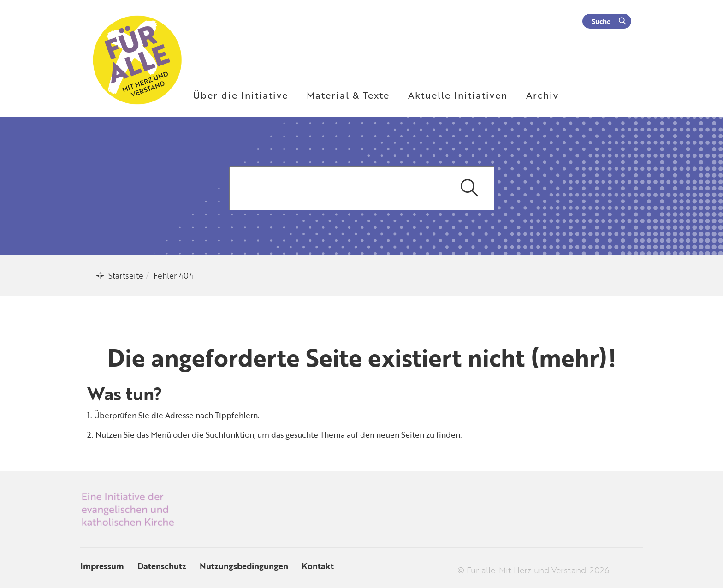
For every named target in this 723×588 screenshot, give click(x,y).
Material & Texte (348, 95)
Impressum (102, 566)
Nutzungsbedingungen (244, 566)
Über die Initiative (241, 95)
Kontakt (318, 566)
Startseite (126, 276)
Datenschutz (162, 566)
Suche (601, 21)
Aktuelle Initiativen (458, 95)
